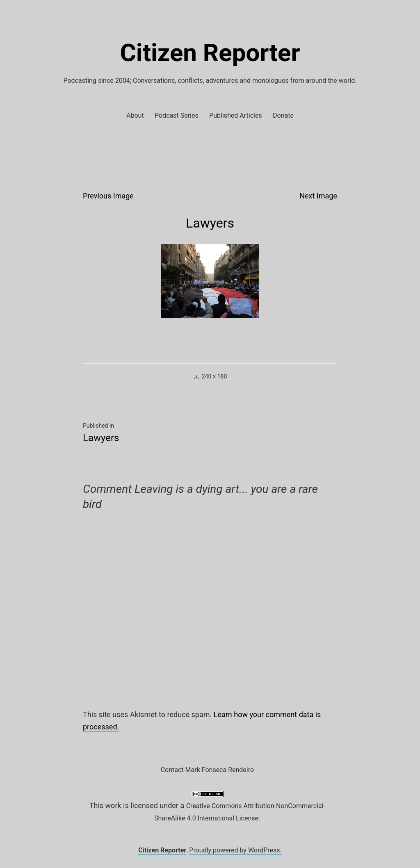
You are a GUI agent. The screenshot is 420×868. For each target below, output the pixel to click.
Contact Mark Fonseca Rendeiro (207, 770)
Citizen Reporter (210, 53)
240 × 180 (215, 376)
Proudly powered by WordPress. (235, 850)
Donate (283, 115)
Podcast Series (177, 115)
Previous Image (108, 196)
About (135, 115)
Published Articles (236, 115)
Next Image (318, 196)
